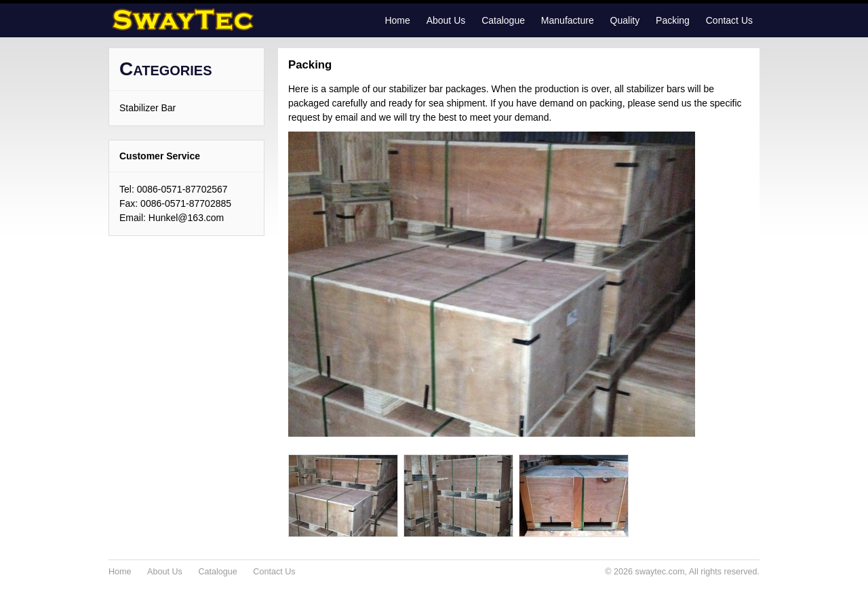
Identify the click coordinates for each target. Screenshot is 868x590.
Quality (625, 20)
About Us (446, 20)
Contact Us (729, 20)
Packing (673, 20)
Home (397, 20)
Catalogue (503, 20)
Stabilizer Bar (147, 108)
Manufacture (568, 20)
